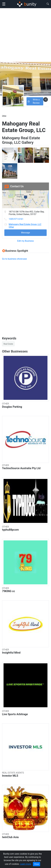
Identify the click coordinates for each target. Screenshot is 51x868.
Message (26, 233)
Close (37, 864)
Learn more (26, 864)
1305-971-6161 (16, 219)
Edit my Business (26, 241)
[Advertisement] (26, 35)
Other (4, 116)
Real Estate (8, 344)
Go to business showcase (14, 259)
